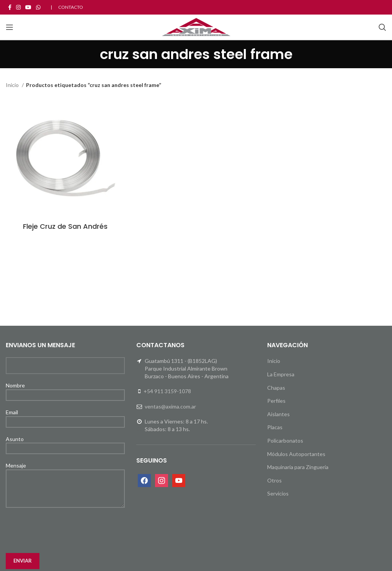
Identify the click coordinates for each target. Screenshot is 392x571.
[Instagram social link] (18, 7)
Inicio (13, 85)
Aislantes (278, 414)
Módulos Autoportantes (296, 454)
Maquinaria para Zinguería (298, 467)
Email (65, 417)
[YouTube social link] (28, 7)
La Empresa (281, 374)
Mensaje (65, 477)
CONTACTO (71, 7)
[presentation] (64, 530)
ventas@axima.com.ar (170, 406)
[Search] (382, 27)
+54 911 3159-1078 (167, 391)
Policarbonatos (285, 441)
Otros (274, 480)
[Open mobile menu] (10, 27)
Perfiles (276, 401)
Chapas (276, 388)
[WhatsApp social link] (38, 7)
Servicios (278, 493)
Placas (275, 427)
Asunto (65, 443)
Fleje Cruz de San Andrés (65, 226)
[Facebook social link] (10, 7)
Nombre (65, 390)
